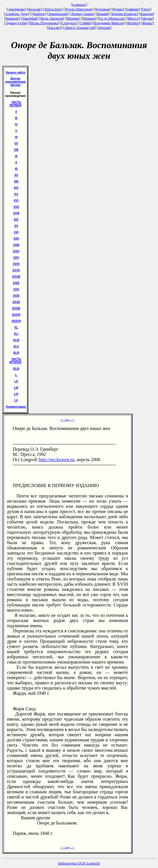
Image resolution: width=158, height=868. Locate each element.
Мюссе (133, 18)
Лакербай (29, 18)
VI (16, 137)
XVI (16, 201)
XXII (16, 239)
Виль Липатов (52, 18)
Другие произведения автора (15, 82)
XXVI (16, 264)
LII (16, 381)
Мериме (73, 18)
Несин (147, 18)
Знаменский (58, 14)
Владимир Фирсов (109, 23)
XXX (16, 289)
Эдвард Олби (16, 23)
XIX (16, 220)
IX (16, 156)
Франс (147, 23)
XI (16, 169)
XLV (16, 346)
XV (16, 194)
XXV (16, 258)
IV (16, 124)
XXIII (16, 245)
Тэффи (85, 23)
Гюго (146, 9)
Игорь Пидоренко (44, 23)
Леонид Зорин (82, 14)
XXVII (16, 270)
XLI (16, 334)
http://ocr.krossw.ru (56, 460)
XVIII (16, 213)
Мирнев (89, 18)
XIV (16, 188)
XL (16, 327)
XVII (16, 207)
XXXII (16, 302)
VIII (16, 150)
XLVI (16, 353)
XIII (16, 182)
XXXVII (16, 321)
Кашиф (103, 14)
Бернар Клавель (124, 14)
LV (16, 400)
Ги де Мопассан (111, 18)
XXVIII (16, 277)
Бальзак (35, 9)
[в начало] (79, 4)
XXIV (16, 251)
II (16, 112)
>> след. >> (67, 420)
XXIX (16, 283)
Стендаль (69, 23)
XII (16, 175)
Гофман (132, 9)
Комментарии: (16, 407)
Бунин (118, 9)
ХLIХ (16, 369)
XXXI (16, 296)
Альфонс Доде (17, 14)
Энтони (104, 28)
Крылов (147, 14)
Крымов (12, 18)
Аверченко (16, 9)
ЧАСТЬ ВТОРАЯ (15, 361)
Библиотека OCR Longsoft (79, 863)
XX (16, 226)
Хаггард (54, 28)
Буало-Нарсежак (79, 9)
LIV (16, 394)
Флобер (133, 23)
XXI (16, 232)
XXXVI (16, 315)
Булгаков (102, 9)
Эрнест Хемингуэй (80, 28)
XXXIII (16, 308)
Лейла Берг (53, 9)
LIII (16, 388)
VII (16, 143)
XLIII (16, 340)
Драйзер (38, 14)
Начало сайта (15, 73)
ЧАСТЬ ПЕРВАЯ (15, 104)
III (16, 118)
